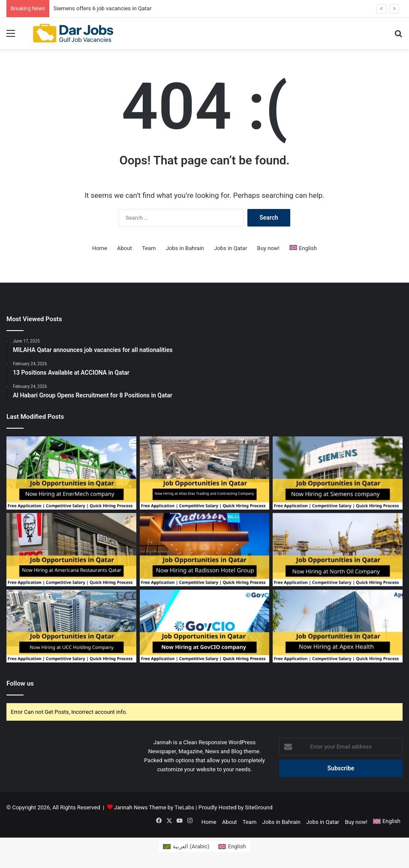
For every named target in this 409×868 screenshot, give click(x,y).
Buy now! (268, 248)
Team (149, 248)
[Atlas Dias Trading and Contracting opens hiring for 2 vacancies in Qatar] (205, 473)
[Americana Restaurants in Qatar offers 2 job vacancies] (71, 550)
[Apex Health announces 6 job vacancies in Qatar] (338, 626)
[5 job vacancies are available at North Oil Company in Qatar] (338, 550)
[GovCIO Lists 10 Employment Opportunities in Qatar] (205, 626)
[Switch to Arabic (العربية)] (186, 846)
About (125, 248)
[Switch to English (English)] (232, 846)
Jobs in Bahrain (185, 248)
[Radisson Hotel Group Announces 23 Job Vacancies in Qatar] (205, 550)
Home (100, 248)
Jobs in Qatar (230, 248)
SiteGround (259, 807)
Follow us (20, 683)
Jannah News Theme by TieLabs (154, 807)
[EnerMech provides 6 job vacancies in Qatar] (71, 473)
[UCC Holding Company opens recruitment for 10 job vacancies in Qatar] (71, 626)
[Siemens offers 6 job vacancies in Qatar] (338, 473)
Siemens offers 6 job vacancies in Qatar (103, 8)
